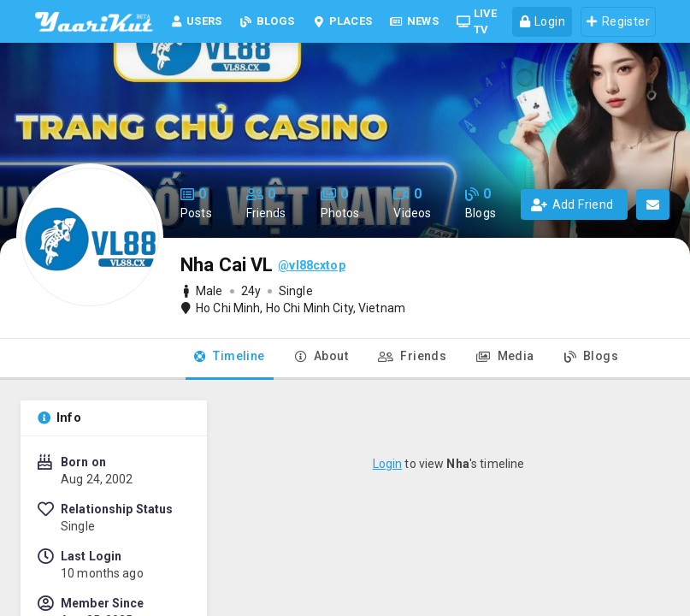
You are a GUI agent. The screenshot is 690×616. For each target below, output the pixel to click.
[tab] (230, 359)
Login (388, 464)
